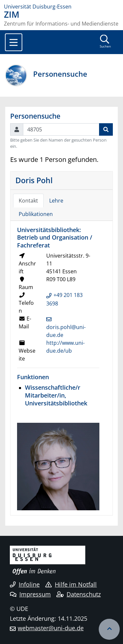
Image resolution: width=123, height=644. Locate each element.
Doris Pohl (34, 180)
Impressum (30, 594)
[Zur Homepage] (61, 7)
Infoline (25, 584)
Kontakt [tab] (28, 201)
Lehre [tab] (56, 201)
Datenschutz (79, 594)
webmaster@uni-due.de (51, 628)
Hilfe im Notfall (71, 584)
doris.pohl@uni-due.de (66, 331)
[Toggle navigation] (14, 42)
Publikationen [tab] (36, 214)
